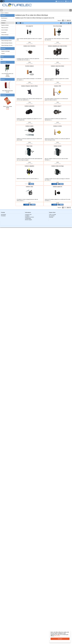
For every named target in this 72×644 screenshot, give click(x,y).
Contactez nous (28, 215)
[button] (31, 184)
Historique (51, 217)
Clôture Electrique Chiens (6, 41)
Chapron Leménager (5, 51)
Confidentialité (28, 218)
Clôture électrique (5, 35)
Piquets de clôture (5, 25)
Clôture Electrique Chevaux (7, 45)
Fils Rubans (4, 20)
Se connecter (52, 216)
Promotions (3, 95)
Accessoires (4, 32)
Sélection (3, 79)
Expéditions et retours (30, 217)
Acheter (28, 44)
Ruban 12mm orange (8, 106)
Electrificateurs (4, 18)
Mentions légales (29, 220)
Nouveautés (3, 62)
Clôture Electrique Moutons (7, 43)
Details (31, 44)
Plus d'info (57, 636)
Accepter (60, 639)
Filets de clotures (5, 28)
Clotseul (3, 54)
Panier (2, 57)
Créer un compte (52, 215)
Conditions (27, 216)
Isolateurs (3, 23)
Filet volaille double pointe (8, 91)
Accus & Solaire (4, 30)
